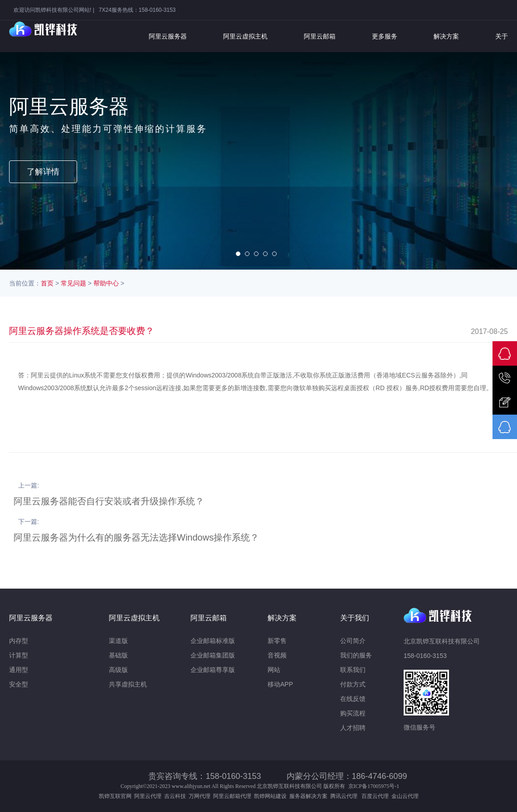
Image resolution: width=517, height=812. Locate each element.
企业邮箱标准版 (213, 641)
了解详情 (43, 172)
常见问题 (73, 283)
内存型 (19, 641)
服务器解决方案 (310, 796)
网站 (274, 670)
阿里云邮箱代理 (232, 796)
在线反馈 (353, 699)
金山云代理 (405, 796)
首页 (47, 283)
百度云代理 (376, 796)
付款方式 (353, 684)
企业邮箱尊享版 (213, 670)
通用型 (19, 670)
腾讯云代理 (345, 796)
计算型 (19, 655)
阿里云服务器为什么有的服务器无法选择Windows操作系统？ (136, 537)
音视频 (277, 655)
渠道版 (118, 641)
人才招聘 (353, 728)
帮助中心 (106, 283)
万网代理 (200, 796)
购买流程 (353, 713)
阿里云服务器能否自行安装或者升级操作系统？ (109, 501)
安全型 (19, 684)
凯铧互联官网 (115, 796)
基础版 (118, 655)
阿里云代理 (148, 796)
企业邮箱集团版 (213, 655)
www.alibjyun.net (191, 786)
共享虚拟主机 (128, 684)
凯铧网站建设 (270, 796)
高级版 (118, 670)
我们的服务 (356, 655)
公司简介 (353, 641)
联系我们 (353, 670)
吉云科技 (175, 796)
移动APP (280, 684)
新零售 (277, 641)
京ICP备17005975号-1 (374, 786)
